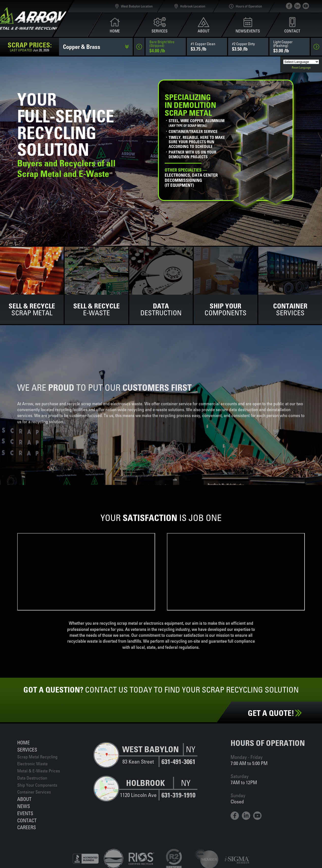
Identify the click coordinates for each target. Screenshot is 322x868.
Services (27, 750)
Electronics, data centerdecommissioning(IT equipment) (191, 178)
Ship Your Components (37, 785)
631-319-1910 (178, 795)
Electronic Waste (32, 764)
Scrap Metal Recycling (37, 757)
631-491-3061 (178, 762)
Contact (27, 820)
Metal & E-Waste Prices (39, 771)
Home (23, 743)
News (24, 806)
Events (25, 813)
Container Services (34, 792)
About (24, 799)
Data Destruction (32, 778)
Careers (27, 827)
